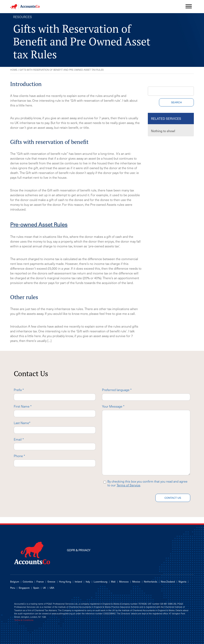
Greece (51, 582)
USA (52, 588)
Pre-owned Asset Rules (39, 224)
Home (14, 70)
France (40, 582)
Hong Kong (65, 582)
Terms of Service (128, 485)
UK (44, 588)
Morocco (124, 582)
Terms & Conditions (24, 620)
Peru (13, 588)
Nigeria (182, 582)
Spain (36, 588)
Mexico (136, 582)
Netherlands (151, 582)
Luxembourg (101, 582)
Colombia (28, 582)
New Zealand (168, 582)
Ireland (78, 582)
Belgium (15, 582)
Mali (113, 582)
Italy (88, 582)
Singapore (24, 588)
